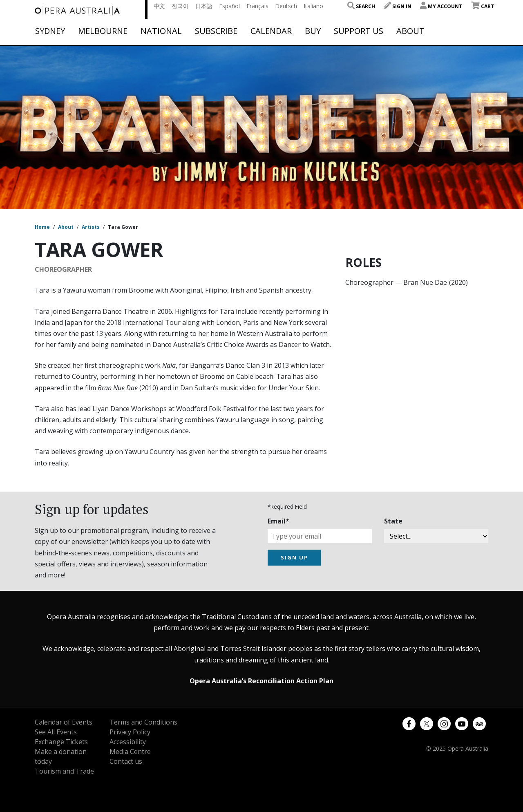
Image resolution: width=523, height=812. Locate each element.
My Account (441, 6)
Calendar (271, 31)
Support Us (359, 31)
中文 (159, 6)
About (410, 31)
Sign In (398, 6)
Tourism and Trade (64, 771)
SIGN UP (294, 557)
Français (257, 6)
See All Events (56, 732)
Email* (278, 521)
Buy (313, 31)
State (393, 521)
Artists (91, 227)
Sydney (50, 31)
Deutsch (286, 6)
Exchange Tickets (61, 742)
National (161, 31)
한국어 (180, 6)
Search (361, 6)
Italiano (313, 6)
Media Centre (130, 752)
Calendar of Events (64, 722)
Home (42, 227)
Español (229, 6)
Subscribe (216, 31)
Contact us (126, 761)
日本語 (204, 6)
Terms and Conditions (143, 722)
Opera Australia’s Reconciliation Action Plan (261, 681)
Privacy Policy (130, 732)
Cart (483, 6)
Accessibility (128, 742)
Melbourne (103, 31)
